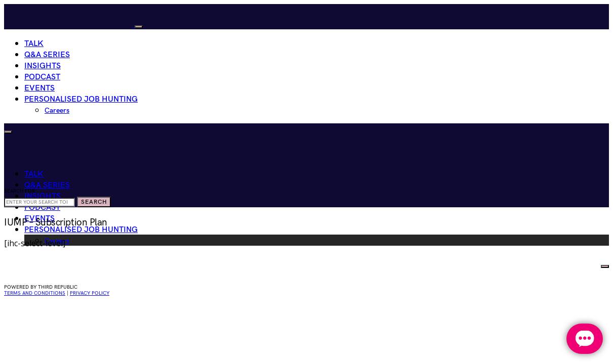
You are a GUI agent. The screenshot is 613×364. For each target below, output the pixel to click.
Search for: (20, 191)
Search (94, 202)
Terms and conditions (35, 293)
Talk (34, 44)
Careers (57, 110)
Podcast (42, 77)
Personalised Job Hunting (81, 99)
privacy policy (90, 293)
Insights (43, 66)
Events (39, 88)
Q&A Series (47, 55)
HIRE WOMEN (573, 264)
